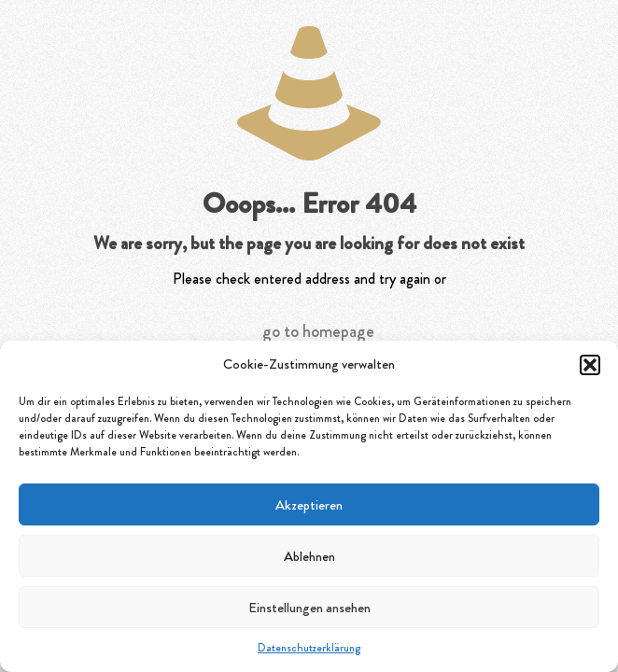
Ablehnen (309, 556)
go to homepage (318, 331)
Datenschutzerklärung (309, 648)
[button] (590, 365)
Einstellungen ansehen (309, 608)
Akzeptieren (309, 505)
